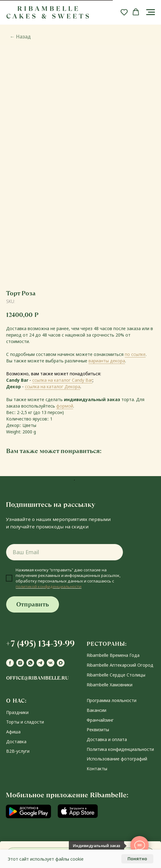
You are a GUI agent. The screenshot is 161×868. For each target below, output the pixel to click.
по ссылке (135, 354)
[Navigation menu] (151, 12)
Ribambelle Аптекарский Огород (120, 665)
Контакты (97, 769)
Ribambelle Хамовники (110, 685)
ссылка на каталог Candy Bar (62, 380)
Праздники (17, 712)
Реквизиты (98, 730)
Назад (20, 37)
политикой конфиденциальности (49, 586)
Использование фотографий (117, 759)
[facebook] (10, 663)
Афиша (13, 732)
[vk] (51, 663)
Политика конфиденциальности (120, 749)
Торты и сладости (25, 722)
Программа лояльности (112, 700)
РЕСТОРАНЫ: (107, 644)
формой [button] (65, 406)
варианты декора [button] (107, 361)
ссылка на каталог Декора (53, 387)
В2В (10, 751)
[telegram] (40, 663)
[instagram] (20, 663)
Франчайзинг (100, 720)
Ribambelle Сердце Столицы (116, 675)
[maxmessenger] (61, 663)
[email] (65, 552)
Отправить (33, 604)
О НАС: (16, 701)
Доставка (16, 742)
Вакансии (96, 710)
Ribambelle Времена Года (113, 655)
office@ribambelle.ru (37, 678)
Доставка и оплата (107, 739)
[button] (124, 12)
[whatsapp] (30, 663)
